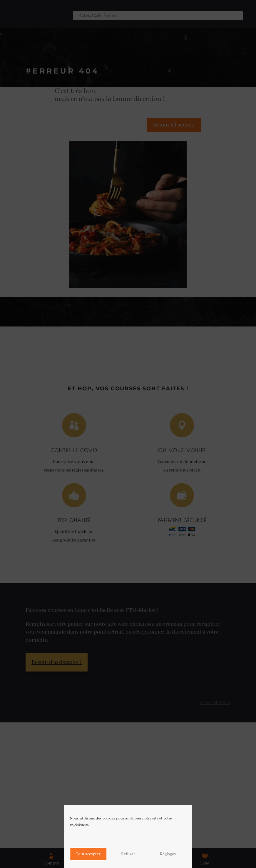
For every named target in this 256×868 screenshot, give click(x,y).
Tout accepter (88, 854)
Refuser (128, 854)
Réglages (168, 854)
